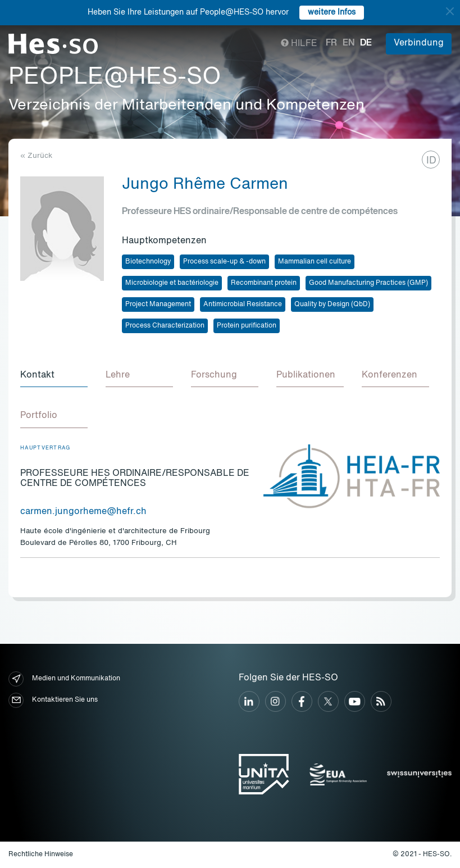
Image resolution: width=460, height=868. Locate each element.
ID (431, 161)
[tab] (54, 376)
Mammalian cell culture (315, 262)
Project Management (158, 305)
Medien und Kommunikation (64, 679)
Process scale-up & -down (224, 262)
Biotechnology (148, 262)
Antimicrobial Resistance (243, 305)
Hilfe (299, 44)
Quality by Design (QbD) (332, 305)
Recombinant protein (264, 283)
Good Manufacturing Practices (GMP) (368, 283)
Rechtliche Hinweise (41, 855)
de (366, 43)
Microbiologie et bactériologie (172, 283)
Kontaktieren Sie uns (53, 700)
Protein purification (247, 326)
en (349, 43)
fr (331, 43)
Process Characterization (165, 326)
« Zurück (36, 156)
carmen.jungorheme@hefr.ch (83, 512)
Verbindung (419, 43)
